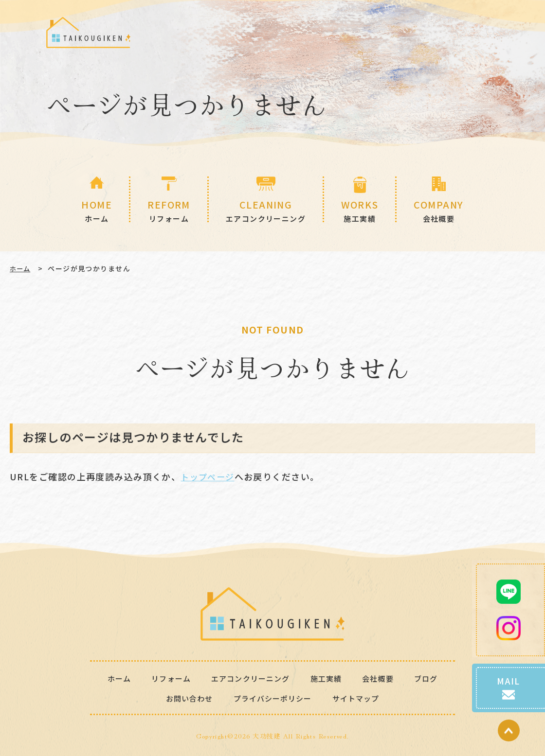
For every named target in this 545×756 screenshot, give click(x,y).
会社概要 (382, 678)
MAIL (509, 681)
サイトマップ (360, 698)
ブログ (432, 678)
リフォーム (167, 678)
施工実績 (329, 678)
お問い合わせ (185, 698)
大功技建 (266, 736)
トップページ (209, 476)
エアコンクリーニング (250, 678)
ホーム (21, 268)
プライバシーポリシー (272, 698)
